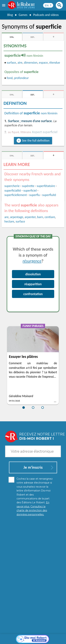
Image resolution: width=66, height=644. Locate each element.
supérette (28, 186)
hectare (9, 221)
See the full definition (36, 140)
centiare (50, 217)
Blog (10, 15)
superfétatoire (46, 186)
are (7, 217)
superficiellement (16, 195)
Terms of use (53, 637)
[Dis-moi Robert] (33, 558)
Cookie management (32, 637)
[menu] (4, 5)
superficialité (13, 191)
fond (10, 78)
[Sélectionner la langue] (48, 5)
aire (20, 63)
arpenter (30, 217)
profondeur (21, 78)
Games (23, 15)
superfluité (49, 195)
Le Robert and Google (33, 640)
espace (43, 63)
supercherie (12, 186)
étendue (55, 63)
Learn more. (54, 628)
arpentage (17, 217)
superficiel (30, 191)
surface (11, 63)
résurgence (32, 261)
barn (40, 217)
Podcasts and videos (46, 15)
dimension (31, 63)
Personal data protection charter (29, 633)
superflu (34, 195)
